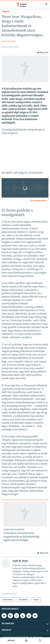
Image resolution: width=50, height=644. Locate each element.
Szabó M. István (9, 42)
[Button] (43, 53)
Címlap (5, 12)
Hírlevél (11, 641)
